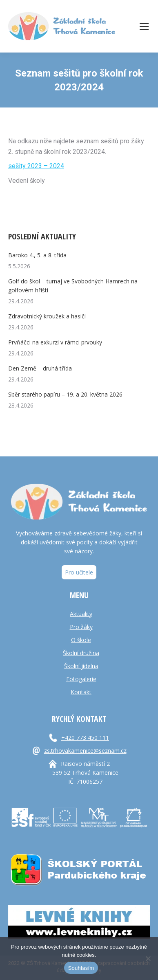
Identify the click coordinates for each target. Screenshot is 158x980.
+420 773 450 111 (85, 738)
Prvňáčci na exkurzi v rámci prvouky (55, 342)
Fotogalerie (81, 679)
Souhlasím (81, 968)
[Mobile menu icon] (144, 26)
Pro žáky (81, 627)
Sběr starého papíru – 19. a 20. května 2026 (65, 394)
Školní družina (81, 653)
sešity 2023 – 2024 (36, 166)
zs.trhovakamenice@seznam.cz (85, 751)
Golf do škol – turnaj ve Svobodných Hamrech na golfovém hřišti (73, 286)
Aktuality (81, 614)
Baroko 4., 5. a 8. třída (37, 255)
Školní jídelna (81, 666)
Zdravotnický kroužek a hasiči (47, 316)
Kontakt (81, 692)
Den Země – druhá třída (40, 368)
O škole (81, 640)
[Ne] (148, 958)
